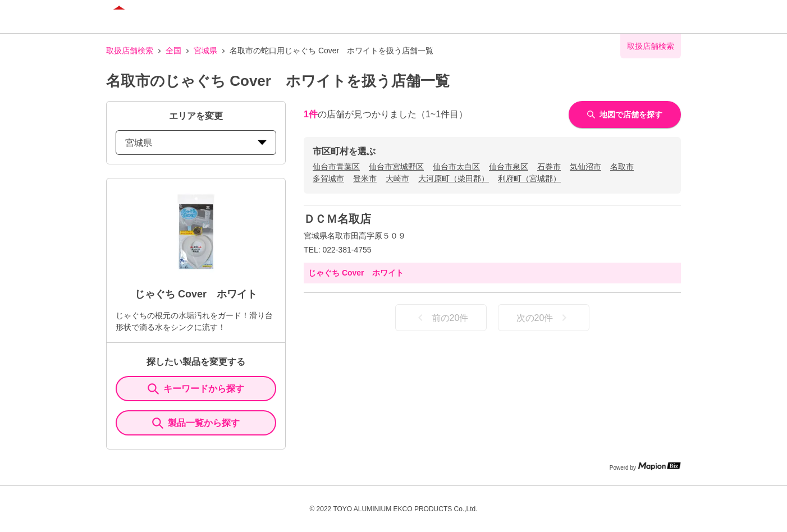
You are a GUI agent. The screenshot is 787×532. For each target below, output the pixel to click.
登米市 (365, 178)
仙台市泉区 (509, 167)
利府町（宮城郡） (529, 178)
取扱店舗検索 (130, 51)
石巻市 (549, 167)
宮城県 (205, 51)
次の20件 (544, 318)
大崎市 (397, 178)
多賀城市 (328, 178)
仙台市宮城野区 (396, 167)
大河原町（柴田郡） (454, 178)
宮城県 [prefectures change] (196, 143)
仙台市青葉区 (336, 167)
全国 (173, 51)
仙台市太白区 (456, 167)
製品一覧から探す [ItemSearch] (196, 423)
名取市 (622, 167)
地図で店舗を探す (625, 114)
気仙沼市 (585, 167)
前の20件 (441, 318)
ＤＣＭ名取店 (337, 219)
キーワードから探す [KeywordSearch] (196, 389)
